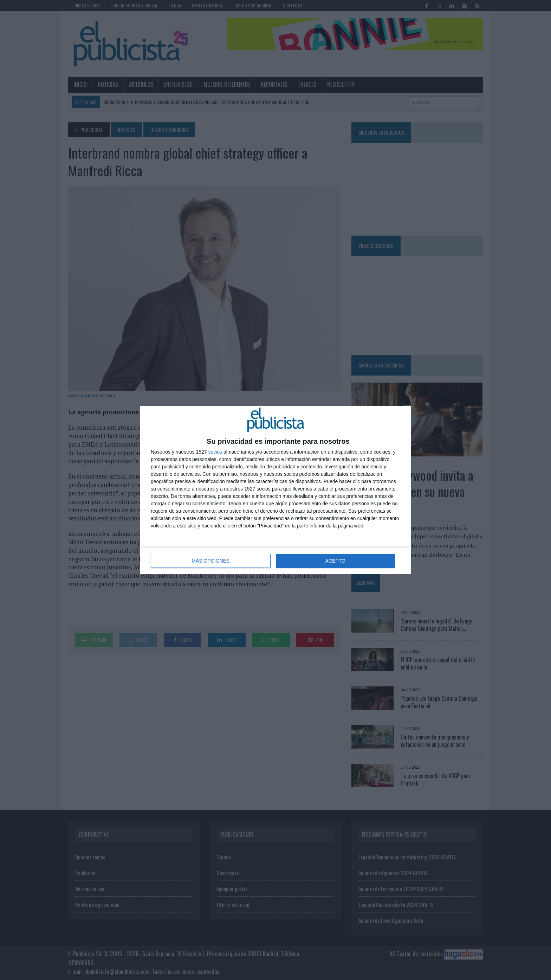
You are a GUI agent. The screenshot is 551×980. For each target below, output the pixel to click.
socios (215, 452)
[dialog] (275, 490)
